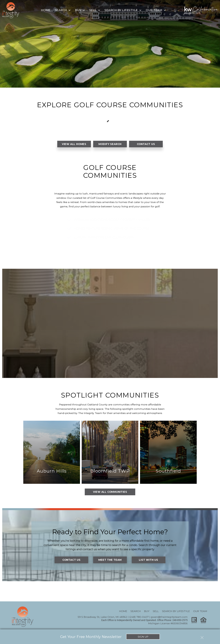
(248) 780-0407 (139, 617)
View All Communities (110, 492)
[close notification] (202, 637)
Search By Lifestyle (176, 611)
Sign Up (143, 637)
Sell (156, 611)
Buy (147, 611)
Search (136, 611)
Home (46, 10)
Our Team (200, 611)
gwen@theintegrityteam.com (169, 617)
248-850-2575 (180, 620)
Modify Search (110, 144)
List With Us (149, 560)
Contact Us (146, 144)
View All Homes (74, 144)
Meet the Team (110, 560)
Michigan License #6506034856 (168, 623)
